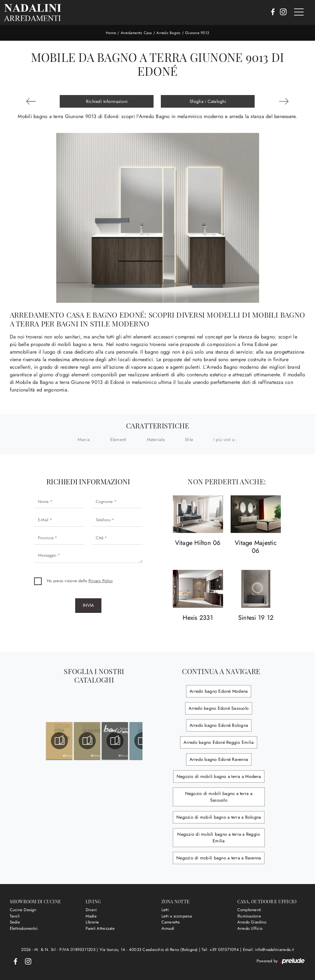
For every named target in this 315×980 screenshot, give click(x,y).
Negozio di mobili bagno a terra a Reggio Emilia (219, 837)
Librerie (92, 922)
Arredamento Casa (136, 33)
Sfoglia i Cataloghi (208, 101)
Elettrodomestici (24, 928)
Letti (165, 910)
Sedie (15, 922)
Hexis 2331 (198, 618)
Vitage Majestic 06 (256, 547)
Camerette (171, 922)
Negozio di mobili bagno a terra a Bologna (219, 817)
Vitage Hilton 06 (198, 543)
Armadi (168, 928)
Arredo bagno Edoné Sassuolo (219, 708)
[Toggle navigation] (299, 12)
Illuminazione (249, 916)
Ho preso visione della (80, 581)
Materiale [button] (156, 439)
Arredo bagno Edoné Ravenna (219, 759)
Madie (91, 916)
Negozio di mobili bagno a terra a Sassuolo (219, 797)
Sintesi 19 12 (256, 618)
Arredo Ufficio (250, 928)
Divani (91, 910)
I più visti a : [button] (225, 439)
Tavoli (15, 916)
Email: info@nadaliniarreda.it (268, 950)
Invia (88, 605)
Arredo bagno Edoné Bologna (219, 725)
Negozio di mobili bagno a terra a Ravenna (219, 858)
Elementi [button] (118, 439)
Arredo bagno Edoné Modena (219, 691)
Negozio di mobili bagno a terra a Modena (219, 776)
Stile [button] (189, 439)
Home (111, 33)
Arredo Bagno (168, 33)
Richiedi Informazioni (107, 101)
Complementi (249, 910)
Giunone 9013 (197, 33)
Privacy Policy (101, 581)
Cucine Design (23, 910)
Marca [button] (84, 439)
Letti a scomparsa (177, 916)
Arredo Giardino (252, 922)
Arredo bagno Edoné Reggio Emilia (219, 742)
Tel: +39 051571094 (221, 950)
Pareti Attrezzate (100, 928)
